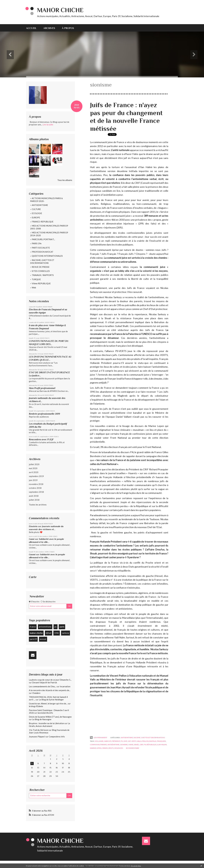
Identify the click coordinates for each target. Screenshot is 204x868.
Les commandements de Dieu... (43, 686)
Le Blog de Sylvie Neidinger (51, 700)
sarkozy (66, 633)
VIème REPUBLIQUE (41, 283)
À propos (68, 28)
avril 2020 (34, 472)
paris (62, 627)
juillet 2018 (34, 500)
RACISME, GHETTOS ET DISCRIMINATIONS (42, 262)
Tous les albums (65, 180)
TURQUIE (36, 279)
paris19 (33, 639)
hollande (99, 741)
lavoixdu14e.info (45, 713)
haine (131, 745)
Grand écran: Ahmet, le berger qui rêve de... (48, 703)
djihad (48, 633)
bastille (153, 741)
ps (56, 627)
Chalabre (36, 693)
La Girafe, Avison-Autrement (49, 725)
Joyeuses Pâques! (37, 737)
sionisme (124, 745)
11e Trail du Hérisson (39, 730)
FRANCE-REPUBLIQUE (43, 222)
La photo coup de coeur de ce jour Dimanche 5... (50, 680)
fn (145, 745)
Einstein (33, 526)
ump (125, 741)
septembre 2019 (36, 476)
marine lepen (96, 748)
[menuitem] (33, 28)
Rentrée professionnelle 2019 (44, 414)
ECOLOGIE (37, 213)
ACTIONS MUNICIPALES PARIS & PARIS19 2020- (46, 200)
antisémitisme (45, 627)
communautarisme (98, 745)
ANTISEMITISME (40, 205)
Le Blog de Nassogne (42, 719)
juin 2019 (33, 480)
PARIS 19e (37, 243)
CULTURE (36, 209)
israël (137, 745)
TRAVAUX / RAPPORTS (43, 275)
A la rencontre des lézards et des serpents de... (50, 690)
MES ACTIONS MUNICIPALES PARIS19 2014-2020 (49, 234)
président (116, 741)
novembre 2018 (36, 484)
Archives (49, 28)
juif (129, 741)
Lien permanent (99, 738)
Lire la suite (48, 125)
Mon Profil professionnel (42, 388)
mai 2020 (33, 468)
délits (111, 748)
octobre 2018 (35, 488)
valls (139, 741)
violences (119, 748)
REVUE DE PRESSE (41, 267)
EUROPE (36, 217)
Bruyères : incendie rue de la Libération (46, 723)
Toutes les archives (38, 505)
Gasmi (32, 554)
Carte (33, 577)
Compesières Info (57, 737)
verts (134, 741)
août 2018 (34, 496)
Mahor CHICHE (60, 10)
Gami (32, 539)
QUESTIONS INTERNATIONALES (47, 256)
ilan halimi (162, 745)
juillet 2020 (34, 464)
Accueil (31, 28)
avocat (43, 639)
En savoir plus (136, 866)
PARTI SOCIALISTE (41, 248)
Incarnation (65, 686)
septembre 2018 (36, 492)
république (152, 745)
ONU (57, 633)
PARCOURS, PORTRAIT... (43, 239)
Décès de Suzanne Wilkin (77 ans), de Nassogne (50, 717)
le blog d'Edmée (36, 706)
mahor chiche (36, 633)
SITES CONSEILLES (41, 271)
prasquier (161, 741)
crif (141, 745)
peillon (145, 741)
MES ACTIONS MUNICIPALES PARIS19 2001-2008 (49, 227)
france (33, 627)
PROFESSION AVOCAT (43, 252)
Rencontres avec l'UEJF (41, 439)
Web (34, 288)
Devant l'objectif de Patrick (45, 682)
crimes (105, 748)
